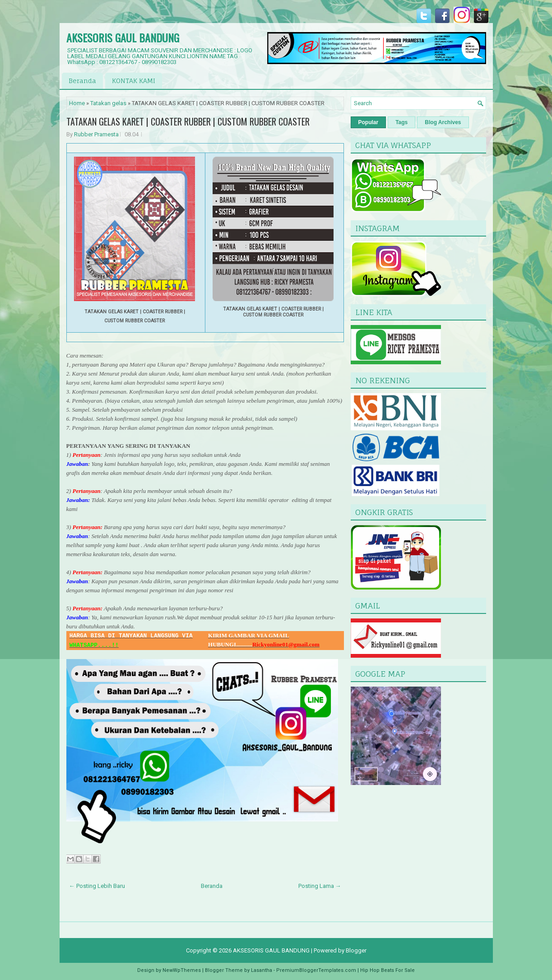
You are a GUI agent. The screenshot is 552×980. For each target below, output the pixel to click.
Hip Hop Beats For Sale (387, 970)
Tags (401, 122)
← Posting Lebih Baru (97, 886)
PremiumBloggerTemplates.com (316, 970)
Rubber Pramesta (96, 134)
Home (77, 103)
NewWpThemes (182, 970)
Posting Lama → (320, 886)
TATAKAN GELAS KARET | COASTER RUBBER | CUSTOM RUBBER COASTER (188, 121)
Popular (369, 122)
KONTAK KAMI (134, 81)
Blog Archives (443, 122)
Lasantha (262, 970)
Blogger (356, 950)
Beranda (82, 81)
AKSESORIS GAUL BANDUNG (123, 37)
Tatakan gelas (108, 103)
